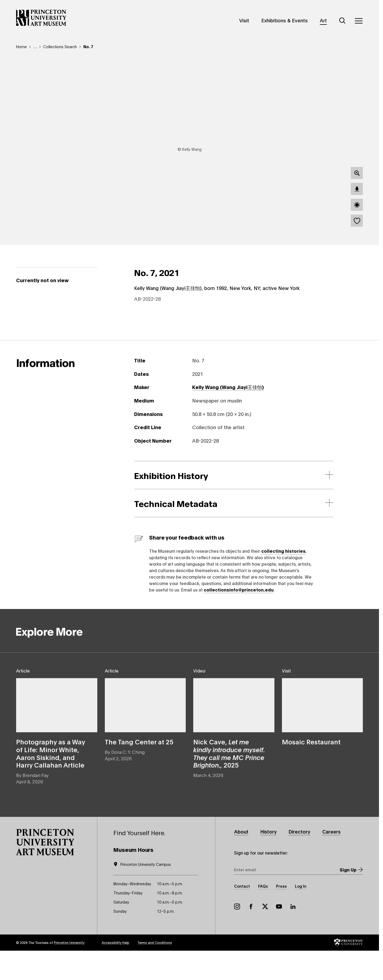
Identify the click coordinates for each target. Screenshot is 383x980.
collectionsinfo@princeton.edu (239, 617)
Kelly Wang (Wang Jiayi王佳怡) (228, 415)
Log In (301, 914)
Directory (302, 860)
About (241, 860)
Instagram (237, 935)
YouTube (279, 935)
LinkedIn (293, 935)
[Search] (342, 21)
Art (323, 20)
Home (22, 46)
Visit (244, 20)
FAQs (263, 914)
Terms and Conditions (155, 971)
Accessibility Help (115, 971)
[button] (45, 870)
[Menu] (359, 21)
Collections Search (60, 46)
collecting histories (283, 579)
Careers (334, 860)
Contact (242, 914)
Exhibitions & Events (284, 20)
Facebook (251, 935)
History (270, 860)
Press (281, 914)
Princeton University (69, 971)
